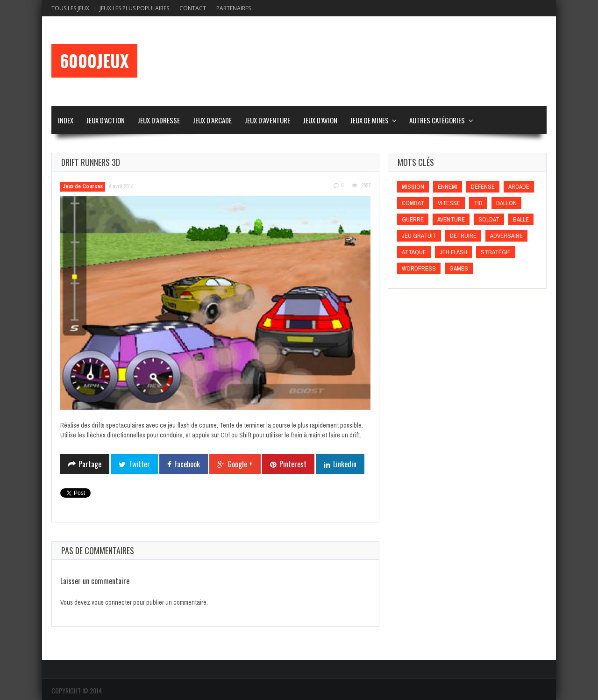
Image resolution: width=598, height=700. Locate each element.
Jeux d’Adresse (159, 120)
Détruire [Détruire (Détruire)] (463, 236)
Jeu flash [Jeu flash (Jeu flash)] (453, 252)
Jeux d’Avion (320, 120)
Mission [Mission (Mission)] (413, 187)
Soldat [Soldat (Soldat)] (489, 219)
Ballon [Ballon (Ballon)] (506, 203)
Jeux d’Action (105, 120)
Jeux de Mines (369, 120)
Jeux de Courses (83, 186)
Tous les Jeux (70, 8)
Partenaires (234, 8)
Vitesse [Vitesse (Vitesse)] (449, 203)
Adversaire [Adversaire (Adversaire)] (506, 236)
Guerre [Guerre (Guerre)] (413, 219)
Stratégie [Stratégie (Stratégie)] (496, 252)
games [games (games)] (459, 268)
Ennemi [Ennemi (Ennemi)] (448, 187)
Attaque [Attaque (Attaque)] (414, 252)
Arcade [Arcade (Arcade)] (519, 187)
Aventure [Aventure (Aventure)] (451, 219)
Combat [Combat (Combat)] (413, 203)
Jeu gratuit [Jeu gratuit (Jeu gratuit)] (419, 236)
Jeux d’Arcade (212, 120)
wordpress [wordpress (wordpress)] (419, 268)
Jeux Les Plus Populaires (134, 8)
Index (66, 120)
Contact (193, 8)
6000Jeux (94, 61)
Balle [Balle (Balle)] (521, 219)
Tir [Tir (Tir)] (478, 203)
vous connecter (112, 602)
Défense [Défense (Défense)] (483, 187)
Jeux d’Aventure (267, 120)
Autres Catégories (437, 120)
